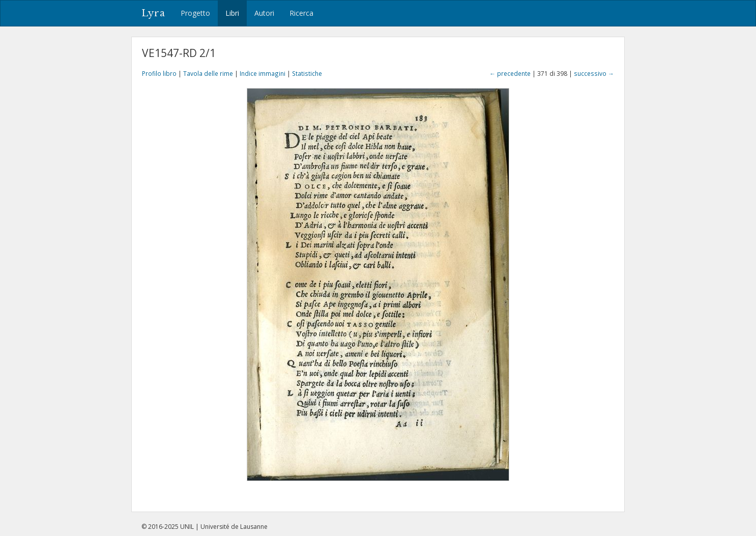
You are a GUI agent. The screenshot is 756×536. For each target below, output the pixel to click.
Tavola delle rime (208, 73)
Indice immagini (263, 73)
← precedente (510, 73)
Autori (264, 13)
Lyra (153, 13)
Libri (232, 13)
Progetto (195, 13)
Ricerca (301, 13)
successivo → (594, 73)
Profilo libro (159, 73)
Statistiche (307, 73)
